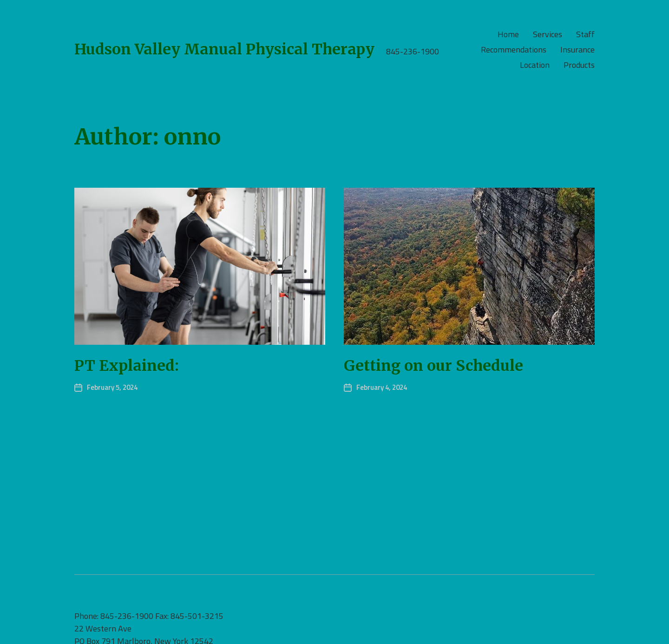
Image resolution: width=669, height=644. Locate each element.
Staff (585, 34)
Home (508, 34)
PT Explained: (127, 366)
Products (579, 65)
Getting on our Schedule (433, 366)
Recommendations (514, 50)
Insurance (577, 50)
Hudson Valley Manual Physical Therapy (224, 49)
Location (535, 65)
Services (548, 34)
